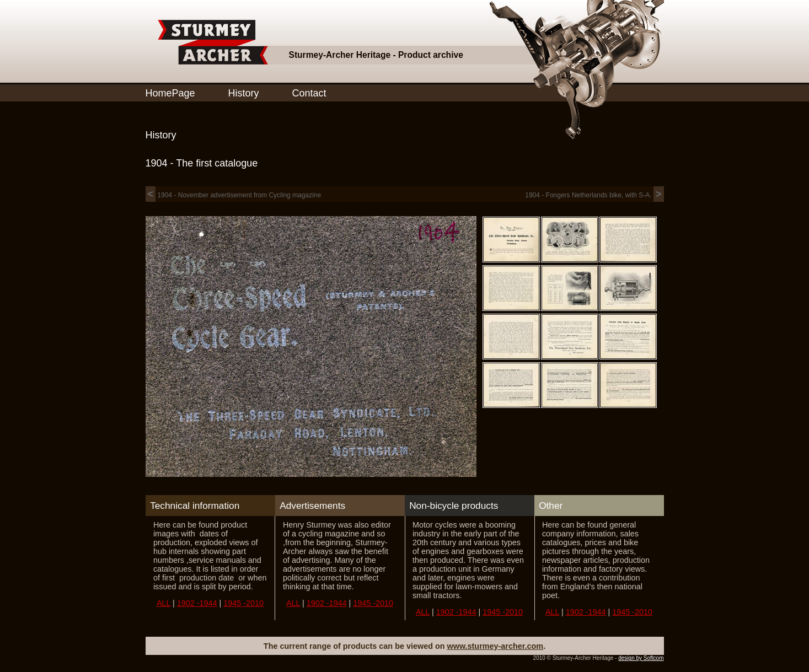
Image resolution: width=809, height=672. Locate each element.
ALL (164, 603)
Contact (309, 93)
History (244, 93)
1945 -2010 (243, 603)
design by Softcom (641, 658)
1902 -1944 (197, 603)
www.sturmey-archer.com (495, 646)
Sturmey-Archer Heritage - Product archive (376, 55)
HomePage (170, 93)
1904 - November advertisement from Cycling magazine (234, 195)
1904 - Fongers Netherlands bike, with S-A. (594, 195)
